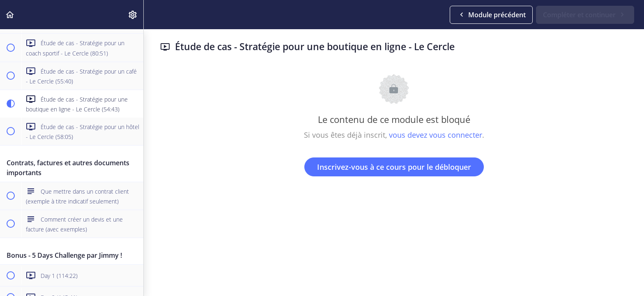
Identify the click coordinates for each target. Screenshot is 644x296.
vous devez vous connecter (436, 135)
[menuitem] (133, 15)
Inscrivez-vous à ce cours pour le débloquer (394, 167)
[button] (10, 15)
